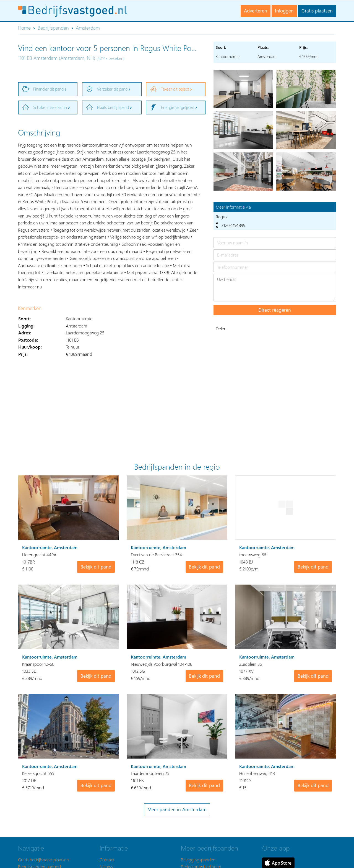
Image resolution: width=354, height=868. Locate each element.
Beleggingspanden (198, 860)
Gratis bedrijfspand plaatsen (43, 860)
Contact (107, 860)
